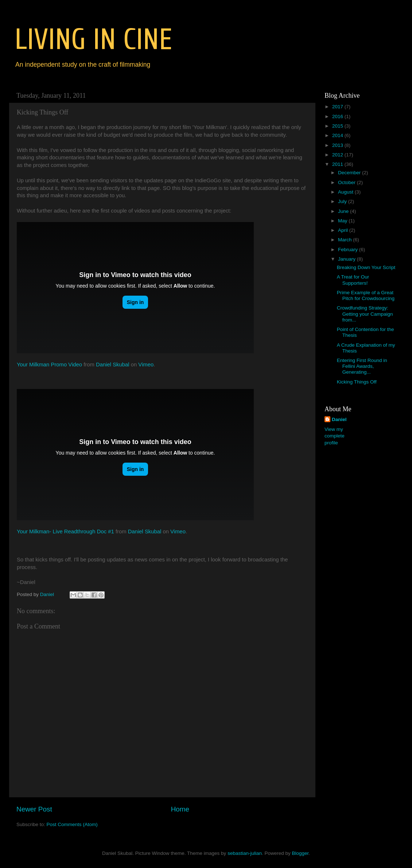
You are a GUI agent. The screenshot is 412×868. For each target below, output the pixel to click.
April (344, 230)
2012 (338, 155)
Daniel (339, 419)
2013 (338, 145)
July (343, 201)
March (345, 240)
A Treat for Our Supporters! (353, 280)
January (347, 259)
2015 (338, 126)
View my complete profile (335, 436)
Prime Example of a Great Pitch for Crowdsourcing (366, 295)
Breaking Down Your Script (366, 267)
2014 (338, 135)
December (350, 173)
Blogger (300, 853)
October (347, 182)
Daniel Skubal (113, 365)
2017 (338, 107)
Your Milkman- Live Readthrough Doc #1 (65, 532)
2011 (338, 164)
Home (180, 809)
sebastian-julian (245, 853)
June (344, 211)
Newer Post (34, 809)
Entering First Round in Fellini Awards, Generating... (362, 366)
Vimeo (146, 365)
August (346, 192)
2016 (338, 116)
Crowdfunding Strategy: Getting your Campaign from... (365, 314)
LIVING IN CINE (93, 40)
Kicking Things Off (357, 382)
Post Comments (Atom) (72, 824)
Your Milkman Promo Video (49, 365)
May (343, 221)
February (349, 250)
